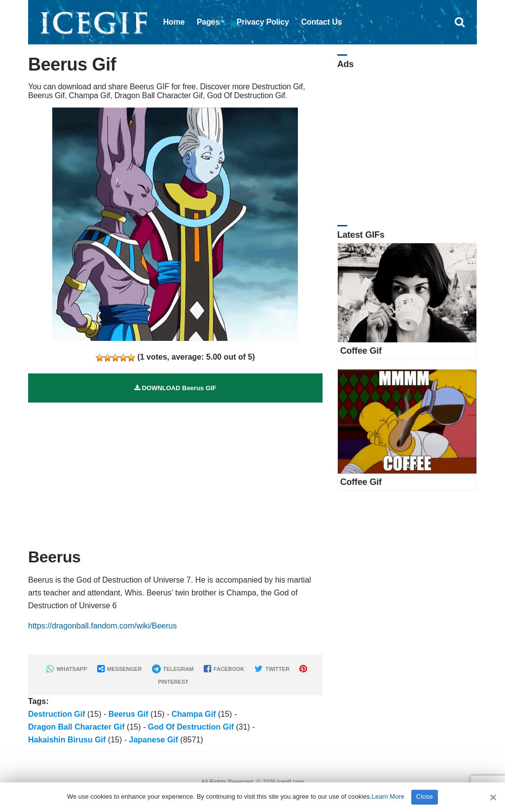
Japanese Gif (154, 740)
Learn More (388, 796)
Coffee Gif (361, 351)
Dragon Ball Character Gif (76, 727)
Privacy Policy (263, 22)
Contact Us (321, 22)
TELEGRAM (173, 669)
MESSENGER (119, 669)
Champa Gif (194, 714)
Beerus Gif (128, 714)
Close (425, 796)
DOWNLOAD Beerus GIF (175, 388)
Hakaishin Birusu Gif (67, 740)
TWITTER (272, 669)
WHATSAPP (67, 669)
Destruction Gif (57, 714)
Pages (208, 22)
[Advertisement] (175, 472)
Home (174, 22)
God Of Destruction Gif (191, 727)
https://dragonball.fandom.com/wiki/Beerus (102, 626)
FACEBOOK (224, 669)
